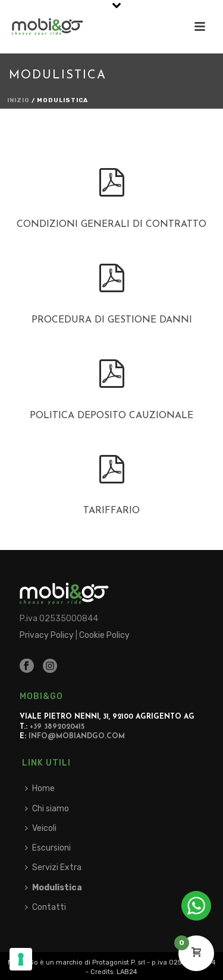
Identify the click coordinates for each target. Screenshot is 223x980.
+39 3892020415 (57, 727)
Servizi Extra (53, 867)
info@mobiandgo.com (77, 736)
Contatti (45, 907)
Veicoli (41, 828)
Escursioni (48, 848)
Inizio (18, 100)
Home (40, 788)
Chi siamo (47, 809)
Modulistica (54, 888)
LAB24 (127, 972)
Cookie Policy (104, 635)
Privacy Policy (47, 635)
